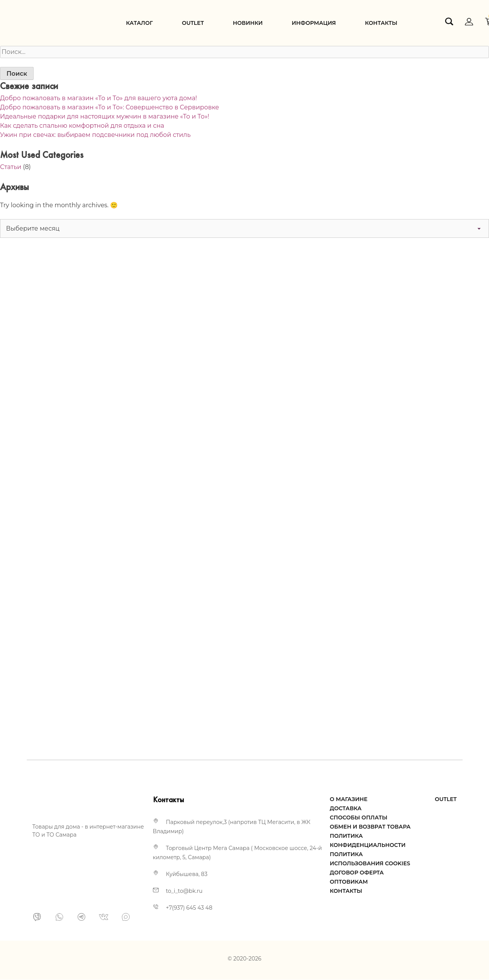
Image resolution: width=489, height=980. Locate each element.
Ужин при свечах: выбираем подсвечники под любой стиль (95, 135)
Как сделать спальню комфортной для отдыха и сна (82, 126)
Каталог (140, 23)
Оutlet (193, 23)
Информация (314, 23)
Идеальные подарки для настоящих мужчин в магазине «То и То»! (105, 116)
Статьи (11, 167)
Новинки (248, 23)
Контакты (381, 23)
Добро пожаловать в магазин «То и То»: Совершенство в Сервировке (110, 107)
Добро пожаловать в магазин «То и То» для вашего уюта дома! (98, 98)
